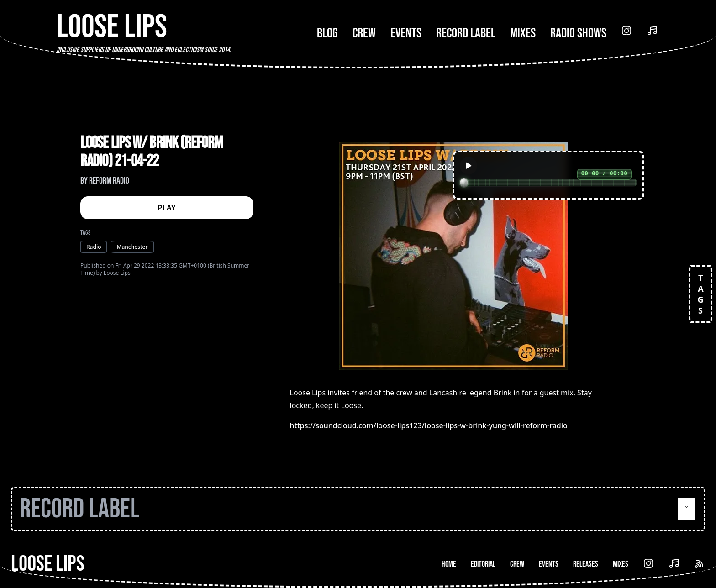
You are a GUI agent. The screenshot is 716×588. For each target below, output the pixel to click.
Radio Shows (578, 33)
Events (406, 33)
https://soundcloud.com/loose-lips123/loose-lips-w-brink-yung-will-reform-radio (429, 425)
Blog (327, 33)
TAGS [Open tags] (700, 294)
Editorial (483, 564)
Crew (364, 33)
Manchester (132, 247)
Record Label (466, 33)
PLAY (167, 208)
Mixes (523, 33)
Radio (94, 247)
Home (449, 564)
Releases (586, 564)
